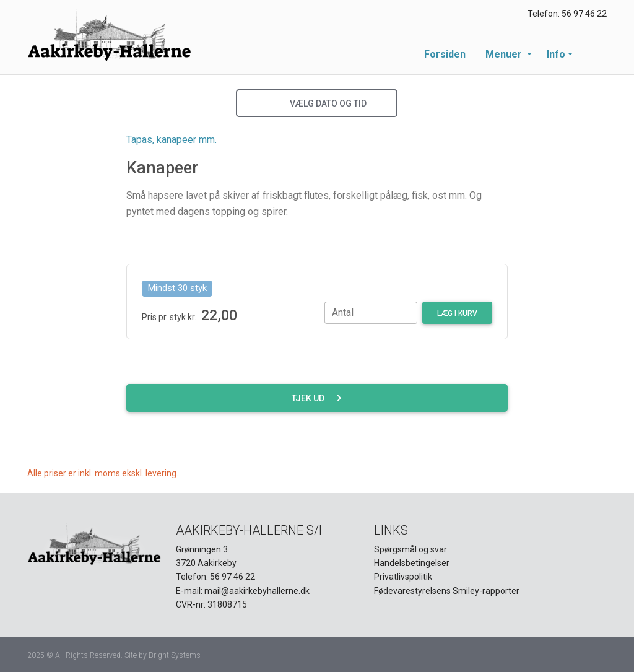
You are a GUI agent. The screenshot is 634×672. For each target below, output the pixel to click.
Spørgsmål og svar (410, 549)
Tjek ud (317, 398)
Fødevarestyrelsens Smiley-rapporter (447, 591)
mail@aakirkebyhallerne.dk (257, 591)
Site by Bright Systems (163, 655)
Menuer (505, 54)
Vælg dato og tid (317, 103)
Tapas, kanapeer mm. (172, 140)
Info (556, 54)
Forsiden (445, 54)
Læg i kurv (457, 313)
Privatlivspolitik (403, 577)
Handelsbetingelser (412, 563)
